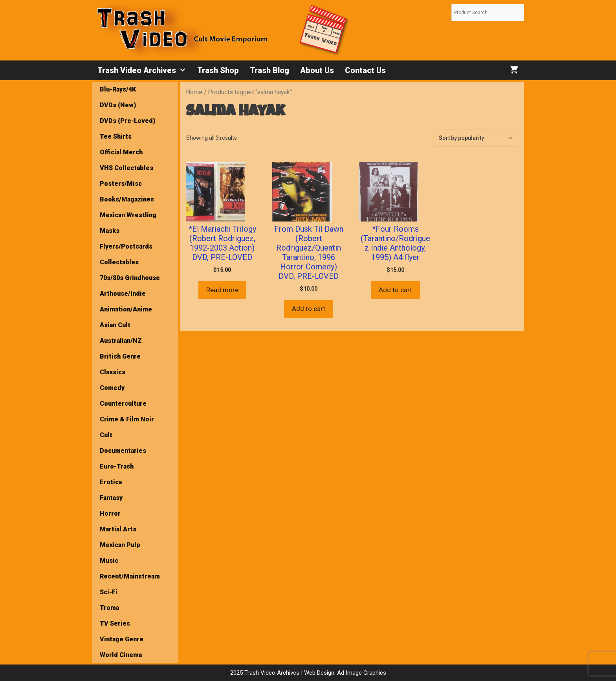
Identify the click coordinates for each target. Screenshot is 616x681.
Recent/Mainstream (130, 576)
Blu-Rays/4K (118, 89)
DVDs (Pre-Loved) (127, 121)
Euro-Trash (117, 466)
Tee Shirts (116, 136)
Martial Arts (118, 529)
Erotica (111, 482)
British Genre (120, 356)
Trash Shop (218, 70)
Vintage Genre (122, 639)
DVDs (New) (118, 105)
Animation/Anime (126, 309)
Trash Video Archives (145, 70)
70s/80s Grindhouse (130, 278)
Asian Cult (115, 325)
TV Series (115, 623)
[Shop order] (476, 138)
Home (194, 92)
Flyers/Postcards (126, 246)
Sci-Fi (109, 592)
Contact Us (365, 70)
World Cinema (121, 655)
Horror (110, 513)
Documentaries (123, 451)
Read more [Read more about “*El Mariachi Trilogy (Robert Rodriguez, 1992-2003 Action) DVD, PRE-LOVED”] (222, 290)
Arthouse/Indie (123, 294)
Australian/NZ (121, 341)
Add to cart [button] (309, 309)
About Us (317, 70)
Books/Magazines (127, 199)
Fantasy (111, 498)
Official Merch (121, 152)
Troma (109, 608)
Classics (113, 372)
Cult (106, 435)
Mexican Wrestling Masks (128, 223)
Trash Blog (269, 70)
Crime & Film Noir (127, 419)
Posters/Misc (121, 184)
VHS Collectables (126, 168)
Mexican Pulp (120, 545)
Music (109, 561)
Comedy (112, 388)
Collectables (119, 262)
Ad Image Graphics (361, 673)
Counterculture (123, 404)
